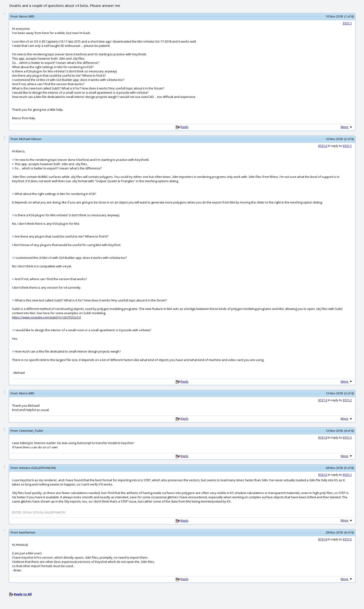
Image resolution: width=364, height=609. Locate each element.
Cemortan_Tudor (31, 431)
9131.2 (323, 146)
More (347, 127)
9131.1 (347, 23)
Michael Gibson (30, 139)
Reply (184, 127)
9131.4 (323, 437)
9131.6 (323, 539)
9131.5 (323, 475)
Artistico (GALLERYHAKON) (37, 468)
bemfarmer (27, 532)
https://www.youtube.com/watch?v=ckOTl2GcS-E (47, 317)
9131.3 (323, 400)
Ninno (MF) (27, 16)
